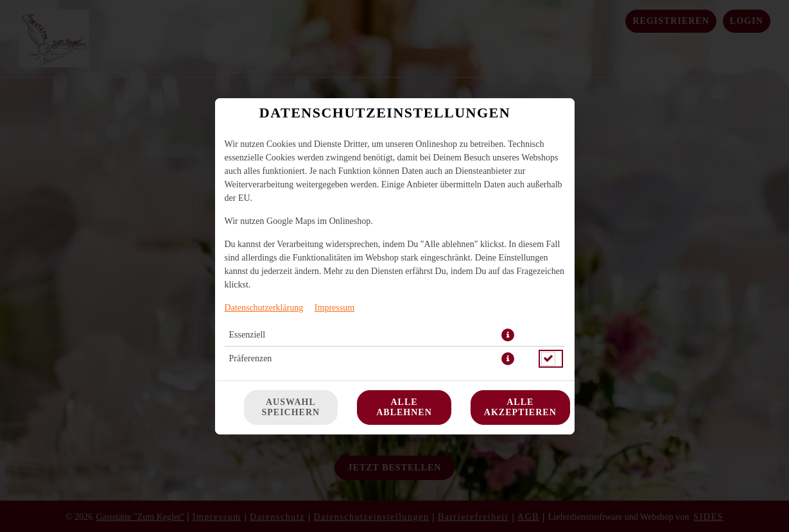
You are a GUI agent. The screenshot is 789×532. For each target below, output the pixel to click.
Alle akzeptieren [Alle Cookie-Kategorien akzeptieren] (520, 407)
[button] (508, 335)
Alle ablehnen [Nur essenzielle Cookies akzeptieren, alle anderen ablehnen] (404, 407)
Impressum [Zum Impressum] (334, 308)
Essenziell (247, 335)
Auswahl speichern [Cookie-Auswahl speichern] (291, 407)
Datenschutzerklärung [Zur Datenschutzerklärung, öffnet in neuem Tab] (264, 308)
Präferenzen (251, 358)
